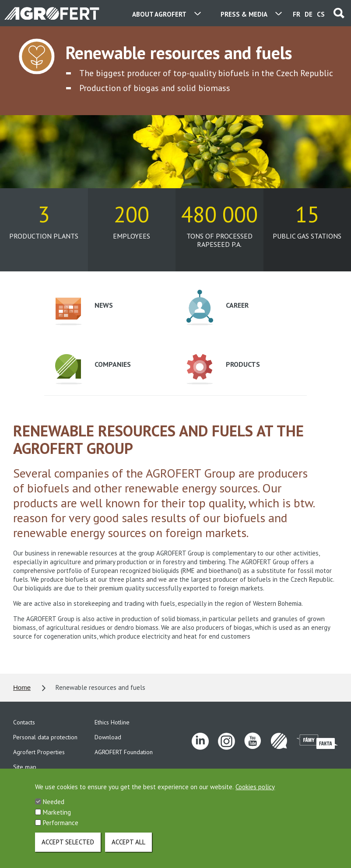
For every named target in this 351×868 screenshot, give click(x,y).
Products (223, 369)
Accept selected (68, 849)
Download (108, 737)
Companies (93, 369)
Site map (25, 767)
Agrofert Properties (39, 752)
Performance (61, 830)
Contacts (24, 722)
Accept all (128, 849)
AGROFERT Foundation (124, 752)
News (84, 311)
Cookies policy (255, 794)
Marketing (57, 819)
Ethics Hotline (112, 722)
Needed (54, 809)
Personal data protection (45, 737)
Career (218, 307)
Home (22, 687)
